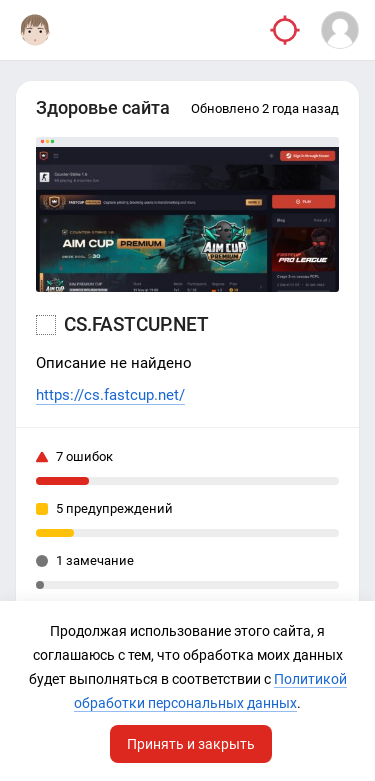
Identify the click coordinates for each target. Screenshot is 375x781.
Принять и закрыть (191, 744)
